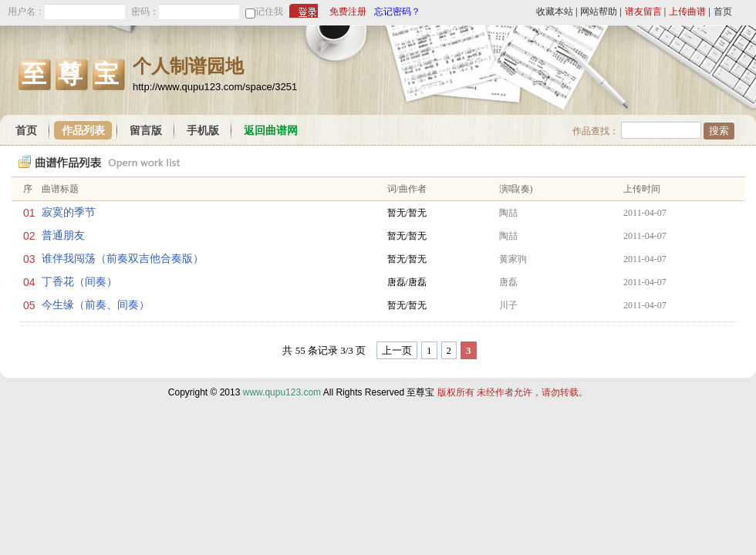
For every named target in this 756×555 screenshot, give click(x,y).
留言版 (146, 131)
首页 (723, 12)
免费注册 (348, 12)
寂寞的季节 (69, 212)
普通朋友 (63, 235)
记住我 (269, 12)
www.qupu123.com (282, 392)
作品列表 (83, 131)
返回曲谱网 (271, 131)
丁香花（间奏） (79, 282)
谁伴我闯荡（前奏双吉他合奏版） (123, 259)
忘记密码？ (397, 12)
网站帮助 (599, 12)
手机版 (203, 131)
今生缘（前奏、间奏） (96, 305)
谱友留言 (643, 12)
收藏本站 (555, 12)
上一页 (397, 350)
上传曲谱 (687, 12)
